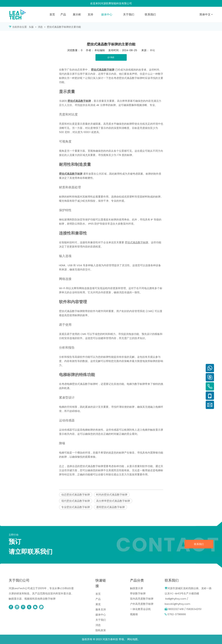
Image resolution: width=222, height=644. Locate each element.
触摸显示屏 (137, 588)
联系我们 (199, 544)
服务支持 (101, 609)
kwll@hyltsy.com (176, 599)
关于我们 (101, 620)
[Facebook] (11, 607)
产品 (98, 599)
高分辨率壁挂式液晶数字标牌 (113, 501)
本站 (152, 50)
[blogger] (35, 607)
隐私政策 (101, 630)
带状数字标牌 (138, 593)
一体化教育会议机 (140, 609)
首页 (98, 594)
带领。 (123, 639)
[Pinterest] (23, 607)
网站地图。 (134, 639)
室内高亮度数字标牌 (142, 599)
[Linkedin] (17, 607)
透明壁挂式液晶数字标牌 (110, 507)
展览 (98, 604)
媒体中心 (101, 615)
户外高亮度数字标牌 (142, 604)
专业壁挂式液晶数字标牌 (76, 507)
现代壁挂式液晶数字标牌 (76, 501)
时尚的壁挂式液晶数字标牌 (112, 495)
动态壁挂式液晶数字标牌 (76, 495)
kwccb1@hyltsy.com (177, 604)
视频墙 (134, 614)
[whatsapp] (41, 607)
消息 (98, 625)
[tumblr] (29, 607)
